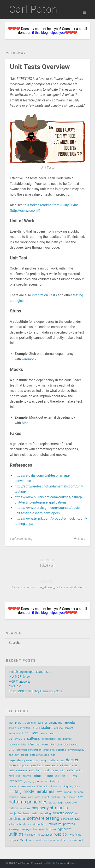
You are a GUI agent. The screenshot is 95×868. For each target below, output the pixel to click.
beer (51, 734)
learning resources (22, 786)
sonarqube (67, 819)
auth (25, 733)
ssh (19, 824)
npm (38, 797)
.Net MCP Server (20, 677)
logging (68, 787)
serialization (17, 819)
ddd (53, 755)
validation (31, 835)
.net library (15, 723)
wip (24, 840)
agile (40, 723)
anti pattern (24, 728)
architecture (42, 728)
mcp (77, 787)
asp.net (69, 728)
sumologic (14, 829)
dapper (24, 755)
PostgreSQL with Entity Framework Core (35, 691)
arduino (58, 728)
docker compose (18, 765)
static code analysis (35, 824)
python (13, 808)
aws (34, 733)
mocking (15, 792)
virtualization (45, 835)
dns (62, 760)
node (31, 797)
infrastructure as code (49, 776)
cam (45, 745)
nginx (23, 797)
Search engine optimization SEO (30, 672)
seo (77, 813)
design (44, 760)
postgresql (56, 803)
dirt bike (54, 760)
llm (61, 787)
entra (75, 765)
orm (81, 797)
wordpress (49, 840)
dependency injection (23, 760)
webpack (13, 840)
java (75, 776)
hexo (11, 776)
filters (38, 771)
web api (61, 834)
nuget (45, 797)
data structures (39, 755)
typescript (64, 829)
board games (65, 739)
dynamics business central (44, 765)
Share (82, 539)
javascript (16, 781)
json (36, 781)
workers (62, 840)
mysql (68, 792)
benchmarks (49, 739)
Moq (25, 423)
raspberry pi (42, 808)
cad (38, 745)
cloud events (71, 745)
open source (69, 797)
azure (44, 734)
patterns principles (28, 802)
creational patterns (55, 750)
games (55, 771)
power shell (71, 803)
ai (46, 723)
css (11, 755)
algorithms (55, 723)
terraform (38, 829)
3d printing (30, 723)
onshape (56, 797)
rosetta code (63, 813)
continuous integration (29, 750)
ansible (12, 728)
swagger (27, 829)
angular (70, 722)
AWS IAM (15, 686)
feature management (21, 771)
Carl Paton (33, 9)
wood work (35, 840)
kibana (45, 781)
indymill (27, 776)
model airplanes (39, 792)
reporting (45, 813)
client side (56, 745)
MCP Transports (20, 682)
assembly (14, 734)
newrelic (13, 797)
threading (51, 829)
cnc (12, 750)
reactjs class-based (19, 813)
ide (18, 776)
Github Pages (55, 863)
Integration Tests (45, 295)
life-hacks (43, 786)
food (46, 770)
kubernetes (57, 781)
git (62, 770)
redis (35, 813)
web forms (75, 835)
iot (69, 776)
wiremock (29, 359)
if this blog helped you (48, 33)
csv (17, 755)
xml (81, 840)
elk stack (65, 765)
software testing (22, 539)
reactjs (61, 808)
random (25, 808)
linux (54, 786)
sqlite (12, 824)
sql (78, 818)
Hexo (73, 863)
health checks (74, 771)
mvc (59, 792)
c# (31, 744)
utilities (16, 834)
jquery (28, 781)
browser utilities (18, 745)
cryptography (76, 750)
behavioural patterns (24, 739)
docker (72, 760)
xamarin (73, 840)
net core (78, 792)
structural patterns (62, 824)
